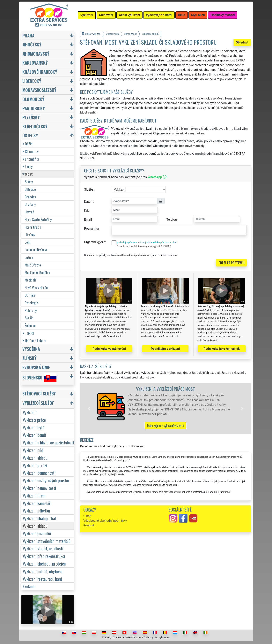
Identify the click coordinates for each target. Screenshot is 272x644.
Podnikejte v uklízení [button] (165, 349)
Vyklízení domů (34, 435)
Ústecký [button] (30, 135)
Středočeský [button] (35, 126)
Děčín (28, 144)
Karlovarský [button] (35, 63)
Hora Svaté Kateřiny (38, 219)
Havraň (29, 212)
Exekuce (29, 586)
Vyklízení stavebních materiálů (47, 541)
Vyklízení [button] (87, 15)
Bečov (29, 182)
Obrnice (30, 295)
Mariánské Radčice (37, 272)
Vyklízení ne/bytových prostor (46, 480)
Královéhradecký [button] (40, 72)
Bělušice (30, 189)
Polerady (31, 310)
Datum (89, 202)
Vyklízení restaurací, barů (42, 579)
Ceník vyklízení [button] (129, 15)
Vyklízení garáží (35, 465)
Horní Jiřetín (33, 227)
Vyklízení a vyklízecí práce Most (165, 389)
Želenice (30, 325)
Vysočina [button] (31, 349)
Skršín (29, 318)
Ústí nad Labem (34, 341)
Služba (89, 190)
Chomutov (31, 151)
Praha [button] (28, 35)
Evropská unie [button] (36, 367)
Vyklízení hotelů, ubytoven (43, 571)
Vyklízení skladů (35, 526)
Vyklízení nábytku (36, 510)
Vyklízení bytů (34, 427)
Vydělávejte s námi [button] (159, 15)
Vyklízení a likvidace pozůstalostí (48, 442)
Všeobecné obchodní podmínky (105, 521)
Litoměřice (31, 159)
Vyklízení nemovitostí (39, 488)
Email (88, 220)
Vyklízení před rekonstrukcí (44, 556)
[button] (89, 409)
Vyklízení (30, 412)
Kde (87, 211)
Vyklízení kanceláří (37, 503)
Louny (28, 166)
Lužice (29, 257)
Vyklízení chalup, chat (40, 518)
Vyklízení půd (33, 450)
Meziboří (30, 280)
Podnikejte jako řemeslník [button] (222, 349)
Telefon (172, 220)
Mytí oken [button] (198, 15)
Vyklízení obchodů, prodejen (44, 564)
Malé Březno (33, 265)
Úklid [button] (182, 15)
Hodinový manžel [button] (223, 15)
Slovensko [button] (39, 378)
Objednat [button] (242, 42)
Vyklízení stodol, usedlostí (43, 548)
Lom (28, 242)
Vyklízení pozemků (37, 533)
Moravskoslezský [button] (39, 90)
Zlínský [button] (29, 358)
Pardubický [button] (34, 108)
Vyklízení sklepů (35, 458)
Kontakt (89, 525)
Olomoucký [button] (33, 99)
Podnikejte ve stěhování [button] (109, 349)
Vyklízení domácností (39, 473)
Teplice (29, 333)
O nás (87, 516)
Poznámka (91, 229)
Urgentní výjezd (95, 242)
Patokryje (31, 303)
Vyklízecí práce (34, 420)
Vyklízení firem (34, 495)
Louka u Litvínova (36, 250)
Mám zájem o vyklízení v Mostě (165, 426)
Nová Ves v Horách (37, 287)
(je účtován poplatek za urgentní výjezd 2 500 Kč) (144, 246)
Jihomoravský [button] (36, 54)
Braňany (30, 204)
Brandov (30, 197)
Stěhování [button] (106, 15)
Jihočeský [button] (32, 44)
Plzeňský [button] (31, 117)
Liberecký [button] (32, 81)
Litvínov (30, 235)
